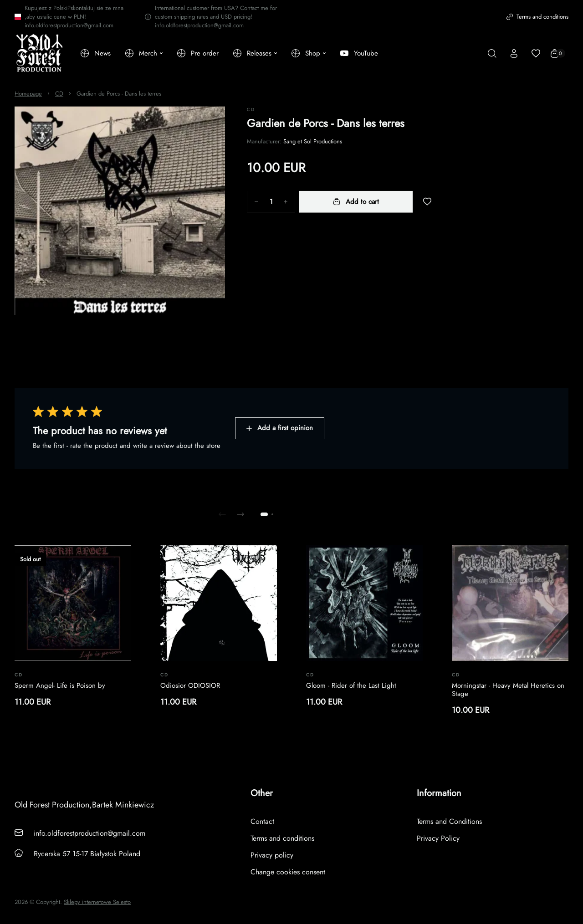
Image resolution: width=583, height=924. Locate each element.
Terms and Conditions (449, 821)
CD (59, 94)
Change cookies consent (288, 872)
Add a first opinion (280, 428)
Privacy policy (272, 855)
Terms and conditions (537, 17)
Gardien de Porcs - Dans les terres (119, 94)
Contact (262, 821)
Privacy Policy (438, 838)
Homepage (28, 94)
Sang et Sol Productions (313, 141)
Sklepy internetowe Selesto (97, 902)
